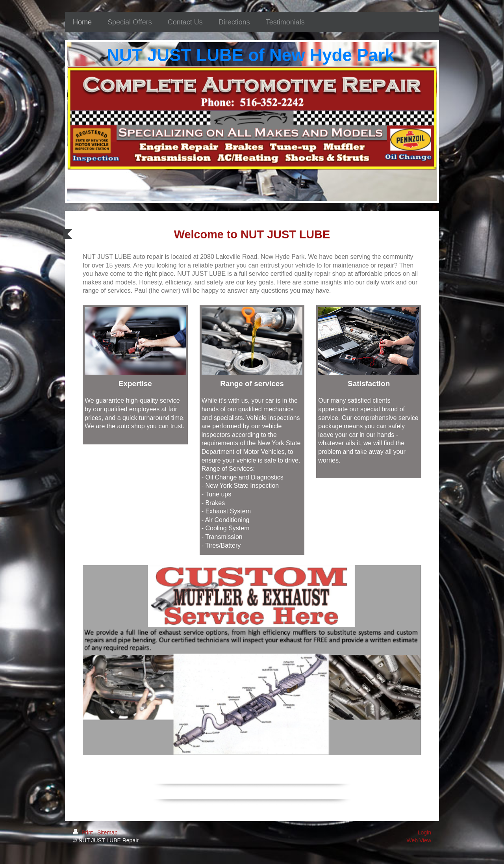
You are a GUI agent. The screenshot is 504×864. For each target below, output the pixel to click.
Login (424, 832)
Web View (419, 840)
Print (84, 832)
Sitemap (107, 832)
